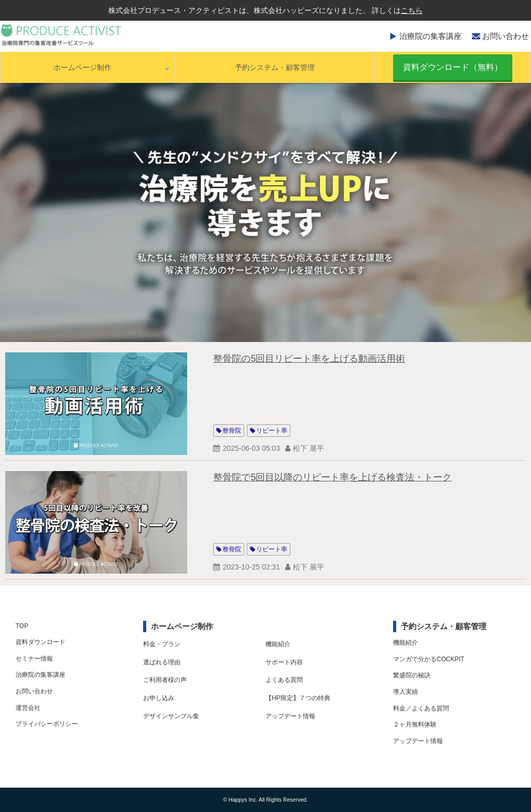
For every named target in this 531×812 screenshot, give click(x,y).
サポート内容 (284, 662)
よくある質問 (284, 680)
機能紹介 (278, 644)
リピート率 (272, 431)
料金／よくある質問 (421, 708)
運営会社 (28, 708)
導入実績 (406, 692)
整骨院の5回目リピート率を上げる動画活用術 (309, 359)
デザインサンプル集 (171, 716)
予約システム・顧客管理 (275, 67)
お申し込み (159, 698)
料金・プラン (162, 644)
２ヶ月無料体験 (415, 724)
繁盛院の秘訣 (412, 675)
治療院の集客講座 (430, 36)
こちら (412, 10)
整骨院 (232, 431)
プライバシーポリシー (47, 724)
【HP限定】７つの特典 (298, 698)
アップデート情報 (290, 716)
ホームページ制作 (82, 67)
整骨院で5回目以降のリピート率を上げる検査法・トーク (332, 477)
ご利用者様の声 (165, 680)
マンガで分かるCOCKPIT (429, 659)
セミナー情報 (34, 659)
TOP (22, 626)
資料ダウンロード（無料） (453, 67)
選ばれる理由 (162, 662)
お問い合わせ (506, 36)
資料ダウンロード (40, 642)
